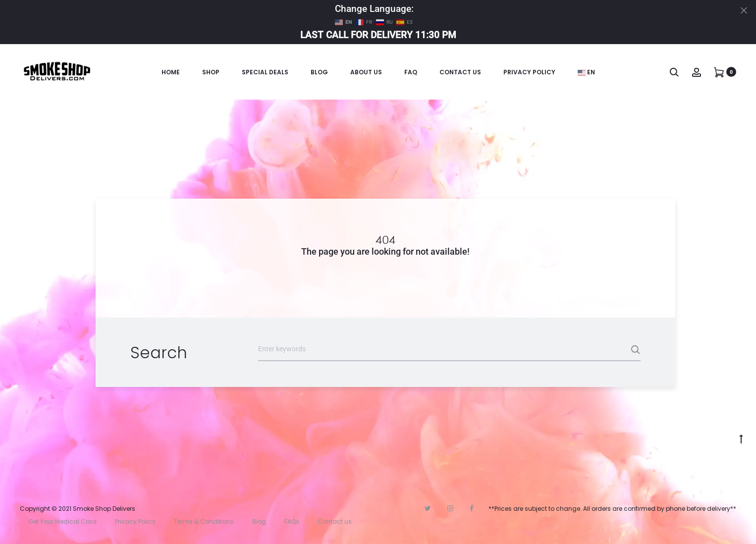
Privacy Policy (529, 72)
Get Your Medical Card (62, 521)
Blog (319, 72)
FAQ (411, 72)
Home (171, 72)
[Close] (744, 10)
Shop (211, 72)
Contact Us (460, 72)
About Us (366, 72)
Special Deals (265, 72)
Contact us (335, 521)
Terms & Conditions (204, 521)
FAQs (292, 521)
